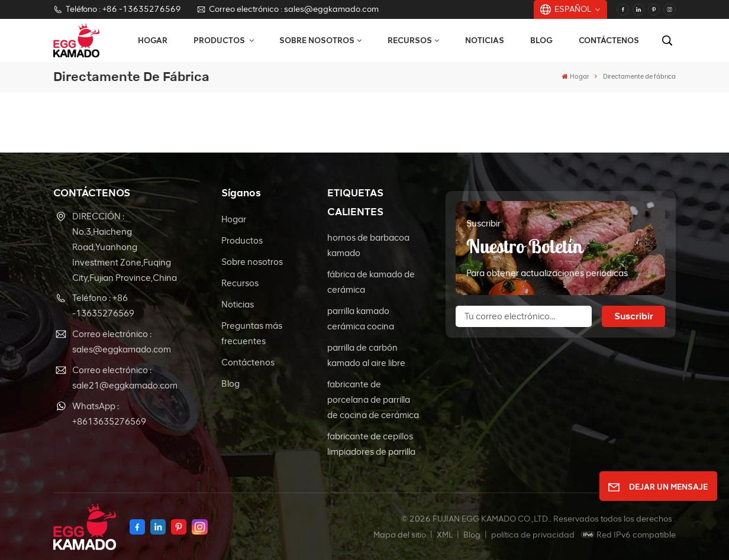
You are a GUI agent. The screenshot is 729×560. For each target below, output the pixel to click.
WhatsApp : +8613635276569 (109, 414)
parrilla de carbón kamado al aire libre (366, 355)
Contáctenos (609, 40)
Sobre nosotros (317, 40)
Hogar (153, 40)
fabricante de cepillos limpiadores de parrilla (371, 444)
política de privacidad (533, 535)
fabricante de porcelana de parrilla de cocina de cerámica (373, 400)
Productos (220, 40)
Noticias (485, 40)
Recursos (410, 40)
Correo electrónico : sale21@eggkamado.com (125, 378)
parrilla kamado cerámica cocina (361, 319)
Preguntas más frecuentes (252, 334)
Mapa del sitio (401, 535)
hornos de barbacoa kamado (368, 245)
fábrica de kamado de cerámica (371, 282)
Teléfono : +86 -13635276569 (117, 9)
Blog (541, 40)
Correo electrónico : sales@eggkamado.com (287, 9)
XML (445, 535)
